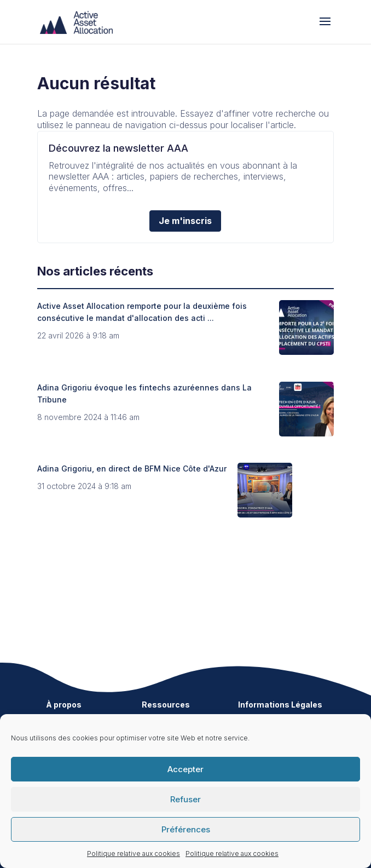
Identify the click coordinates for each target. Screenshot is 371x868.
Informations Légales (280, 705)
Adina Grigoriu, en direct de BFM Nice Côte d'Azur (132, 469)
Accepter (185, 769)
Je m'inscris (185, 221)
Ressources (166, 705)
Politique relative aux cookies (134, 853)
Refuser (185, 799)
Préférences (186, 829)
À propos (64, 705)
